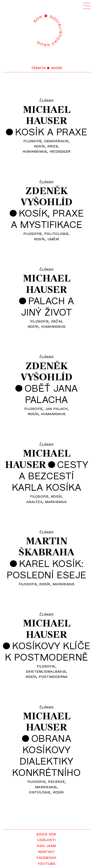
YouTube (46, 863)
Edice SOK (46, 834)
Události (46, 839)
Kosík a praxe (51, 132)
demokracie (56, 141)
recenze (56, 781)
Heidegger (60, 151)
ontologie (40, 792)
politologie (56, 233)
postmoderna (53, 676)
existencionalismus (46, 671)
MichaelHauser (46, 115)
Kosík (39, 146)
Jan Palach (56, 408)
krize (53, 146)
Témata (38, 67)
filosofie (32, 141)
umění (53, 239)
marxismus (56, 501)
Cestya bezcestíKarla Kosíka (50, 476)
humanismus (35, 151)
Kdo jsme (46, 845)
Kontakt (47, 851)
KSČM (56, 321)
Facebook (46, 857)
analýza (34, 501)
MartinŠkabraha (46, 546)
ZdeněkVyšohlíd (46, 196)
